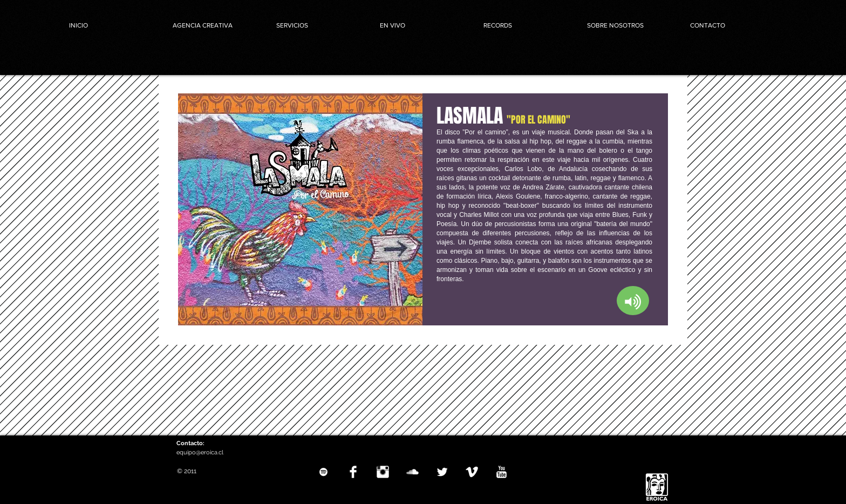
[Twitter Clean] (442, 472)
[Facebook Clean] (353, 472)
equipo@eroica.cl (200, 452)
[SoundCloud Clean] (412, 472)
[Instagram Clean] (383, 472)
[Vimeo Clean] (472, 472)
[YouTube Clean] (502, 472)
